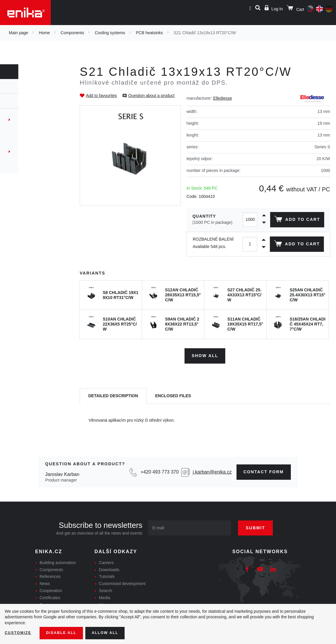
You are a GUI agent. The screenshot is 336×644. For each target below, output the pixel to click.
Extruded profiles (25, 141)
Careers (106, 560)
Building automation (58, 560)
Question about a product (151, 96)
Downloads (109, 567)
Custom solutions (24, 162)
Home (44, 33)
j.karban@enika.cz (212, 470)
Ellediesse (223, 98)
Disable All (66, 632)
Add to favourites (101, 96)
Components (72, 33)
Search (105, 589)
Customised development (122, 581)
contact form (264, 470)
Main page (18, 33)
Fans (11, 120)
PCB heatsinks (149, 33)
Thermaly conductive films (34, 152)
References (50, 574)
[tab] (113, 394)
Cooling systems (110, 33)
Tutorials (107, 574)
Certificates (50, 595)
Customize (19, 632)
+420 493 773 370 (160, 470)
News (45, 581)
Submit (262, 525)
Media (105, 595)
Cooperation (51, 589)
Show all (205, 354)
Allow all (113, 632)
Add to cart (296, 220)
